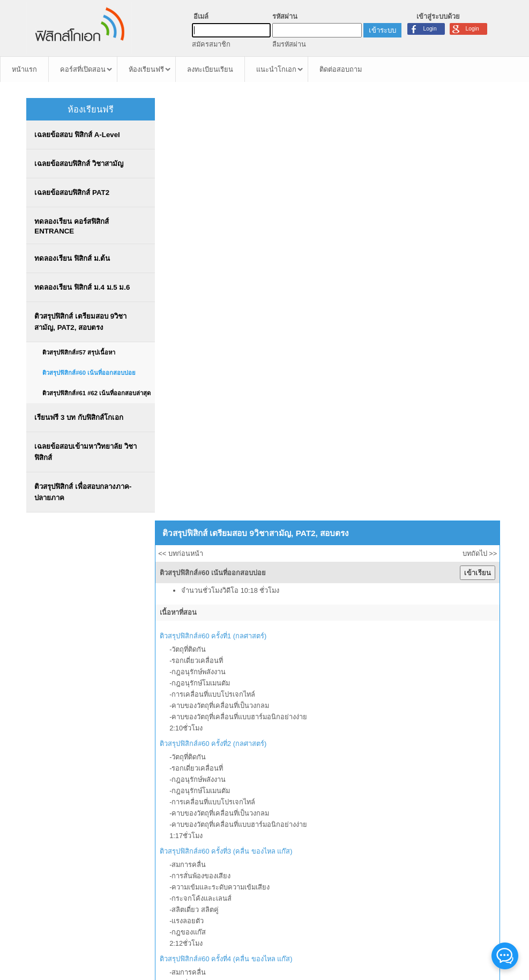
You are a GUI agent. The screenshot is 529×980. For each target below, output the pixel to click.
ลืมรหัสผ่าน (289, 44)
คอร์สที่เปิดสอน (83, 69)
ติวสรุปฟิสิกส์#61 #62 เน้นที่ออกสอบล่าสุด (96, 393)
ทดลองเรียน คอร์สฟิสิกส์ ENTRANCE (72, 226)
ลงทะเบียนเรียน (210, 69)
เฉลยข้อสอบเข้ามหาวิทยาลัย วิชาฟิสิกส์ (85, 452)
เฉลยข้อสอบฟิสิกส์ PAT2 (72, 193)
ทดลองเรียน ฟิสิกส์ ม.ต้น (72, 258)
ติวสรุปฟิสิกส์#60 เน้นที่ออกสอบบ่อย (89, 373)
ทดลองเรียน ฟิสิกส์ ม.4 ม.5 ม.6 (82, 287)
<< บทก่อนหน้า (181, 553)
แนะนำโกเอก (276, 69)
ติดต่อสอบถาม (341, 69)
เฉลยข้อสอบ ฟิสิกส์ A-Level (77, 135)
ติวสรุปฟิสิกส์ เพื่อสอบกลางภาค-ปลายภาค (83, 492)
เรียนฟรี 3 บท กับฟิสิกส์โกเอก (79, 417)
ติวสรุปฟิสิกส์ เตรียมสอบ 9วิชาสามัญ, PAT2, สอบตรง (80, 322)
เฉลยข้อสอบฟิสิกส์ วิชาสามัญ (79, 164)
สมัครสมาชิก (211, 44)
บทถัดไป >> (480, 553)
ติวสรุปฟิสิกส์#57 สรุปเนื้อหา (79, 352)
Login (472, 29)
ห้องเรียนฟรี (146, 69)
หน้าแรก (24, 69)
